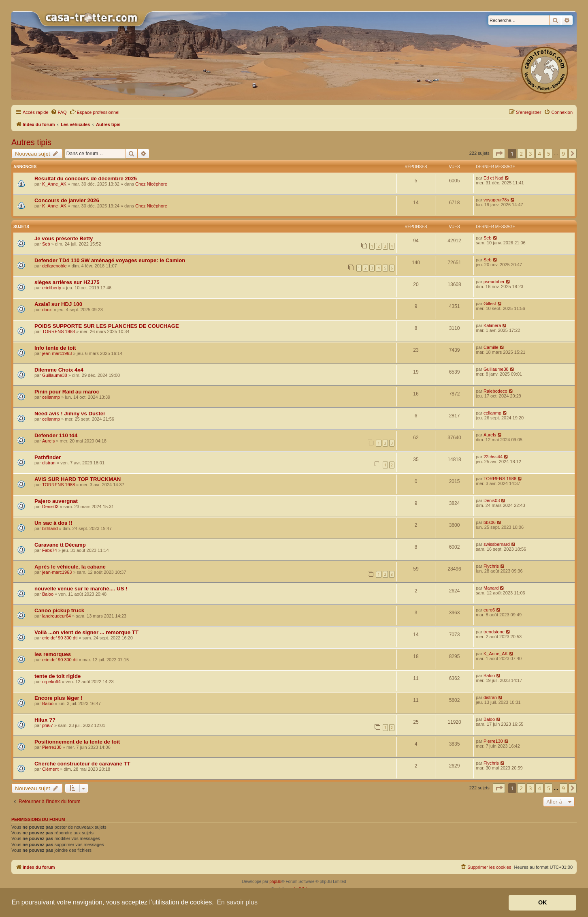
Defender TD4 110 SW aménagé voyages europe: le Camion (110, 260)
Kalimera (492, 325)
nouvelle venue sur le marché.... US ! (81, 589)
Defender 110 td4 (56, 435)
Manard (491, 588)
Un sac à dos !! (53, 523)
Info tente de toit (55, 348)
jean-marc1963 (57, 353)
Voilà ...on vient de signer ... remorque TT (86, 632)
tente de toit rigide (58, 676)
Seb (46, 244)
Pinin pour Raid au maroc (67, 392)
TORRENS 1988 (59, 331)
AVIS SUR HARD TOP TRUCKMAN (78, 479)
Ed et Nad (493, 178)
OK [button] (543, 902)
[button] (499, 154)
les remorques (53, 654)
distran (49, 463)
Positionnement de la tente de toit (77, 742)
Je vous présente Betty (64, 238)
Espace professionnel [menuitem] (95, 112)
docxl (47, 310)
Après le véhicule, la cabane (70, 567)
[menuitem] (59, 112)
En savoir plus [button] (237, 902)
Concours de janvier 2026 (67, 200)
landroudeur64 (56, 616)
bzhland (50, 528)
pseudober (494, 282)
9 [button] (563, 154)
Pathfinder (48, 457)
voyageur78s (496, 200)
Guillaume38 (55, 375)
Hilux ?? (45, 720)
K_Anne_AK (54, 184)
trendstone (494, 632)
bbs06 (490, 522)
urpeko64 (51, 682)
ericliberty (52, 288)
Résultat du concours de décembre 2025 (86, 178)
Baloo (48, 594)
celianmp (51, 397)
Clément (50, 769)
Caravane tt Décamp (60, 545)
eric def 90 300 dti (60, 638)
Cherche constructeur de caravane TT (82, 764)
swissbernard (497, 544)
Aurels (48, 441)
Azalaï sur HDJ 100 (58, 304)
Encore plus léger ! (59, 698)
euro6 (489, 610)
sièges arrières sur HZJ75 (67, 282)
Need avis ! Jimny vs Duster (70, 414)
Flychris (491, 566)
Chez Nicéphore (151, 184)
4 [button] (539, 154)
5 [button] (549, 154)
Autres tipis (31, 142)
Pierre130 (52, 747)
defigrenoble (54, 266)
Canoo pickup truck (59, 610)
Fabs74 (50, 550)
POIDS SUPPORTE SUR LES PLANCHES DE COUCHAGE (107, 326)
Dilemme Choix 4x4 (59, 370)
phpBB (275, 882)
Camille (491, 347)
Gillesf (490, 304)
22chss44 (493, 457)
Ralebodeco (495, 391)
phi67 (48, 725)
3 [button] (530, 154)
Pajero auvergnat (56, 501)
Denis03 (50, 507)
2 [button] (521, 154)
